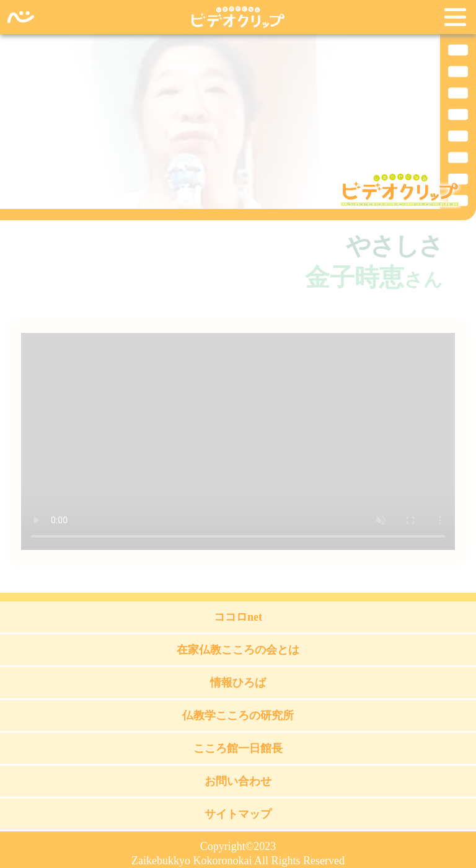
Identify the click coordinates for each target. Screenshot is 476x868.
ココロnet (238, 617)
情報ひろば (238, 683)
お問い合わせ (238, 781)
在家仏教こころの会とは (238, 650)
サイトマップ (238, 814)
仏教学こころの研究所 (238, 715)
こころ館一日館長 (238, 748)
